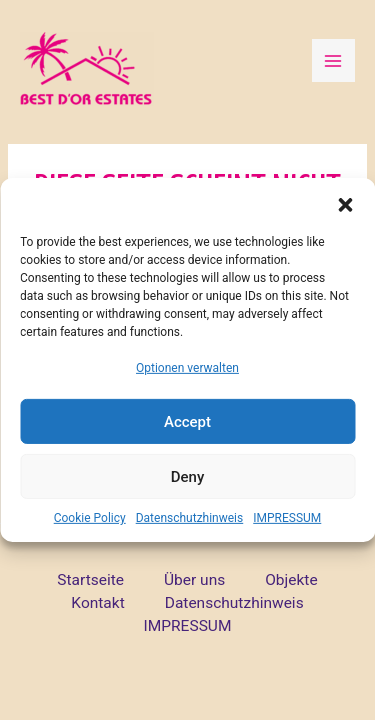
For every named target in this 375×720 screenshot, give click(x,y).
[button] (345, 203)
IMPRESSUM (287, 518)
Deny (188, 477)
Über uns (194, 580)
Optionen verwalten (187, 368)
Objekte (291, 580)
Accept (187, 422)
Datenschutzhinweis (190, 518)
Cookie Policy (90, 518)
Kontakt (97, 603)
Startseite (90, 580)
